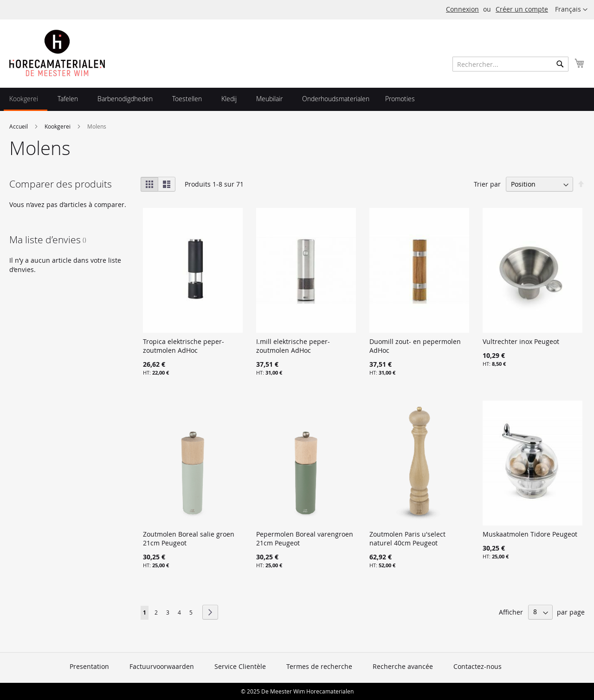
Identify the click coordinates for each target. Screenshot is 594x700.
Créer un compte (522, 9)
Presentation (89, 666)
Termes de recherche (319, 666)
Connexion (462, 9)
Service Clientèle (240, 666)
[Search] (560, 64)
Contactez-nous (478, 666)
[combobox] (510, 64)
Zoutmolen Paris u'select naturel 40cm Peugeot (407, 538)
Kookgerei (58, 126)
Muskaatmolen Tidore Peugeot (530, 534)
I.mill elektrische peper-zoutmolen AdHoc (293, 346)
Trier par (487, 184)
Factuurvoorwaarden (162, 666)
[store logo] (57, 53)
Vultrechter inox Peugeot (521, 341)
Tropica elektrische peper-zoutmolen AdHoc (184, 346)
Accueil (19, 126)
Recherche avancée (403, 666)
